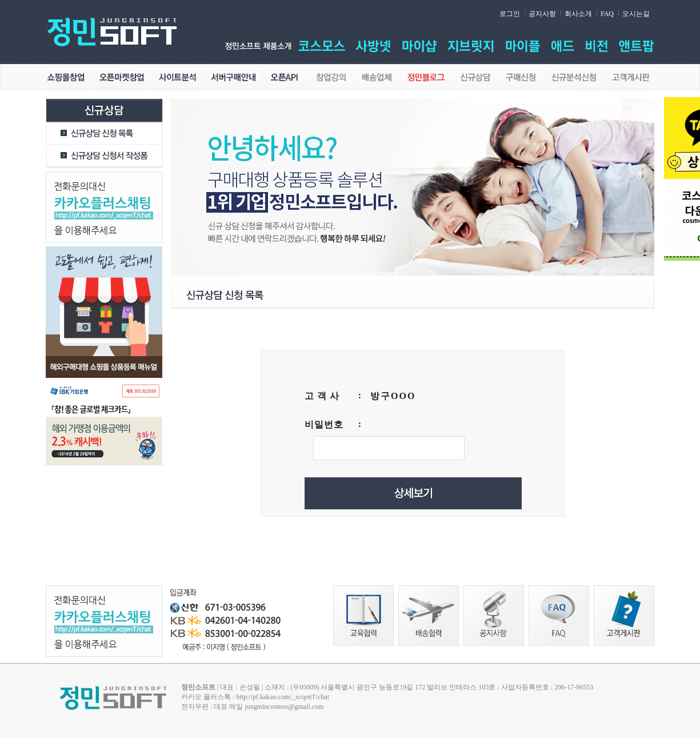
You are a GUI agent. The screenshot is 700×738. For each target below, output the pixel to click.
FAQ (607, 14)
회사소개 (578, 14)
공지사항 (542, 14)
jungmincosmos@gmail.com (284, 707)
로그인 (510, 14)
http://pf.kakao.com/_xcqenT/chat (283, 697)
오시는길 (636, 14)
